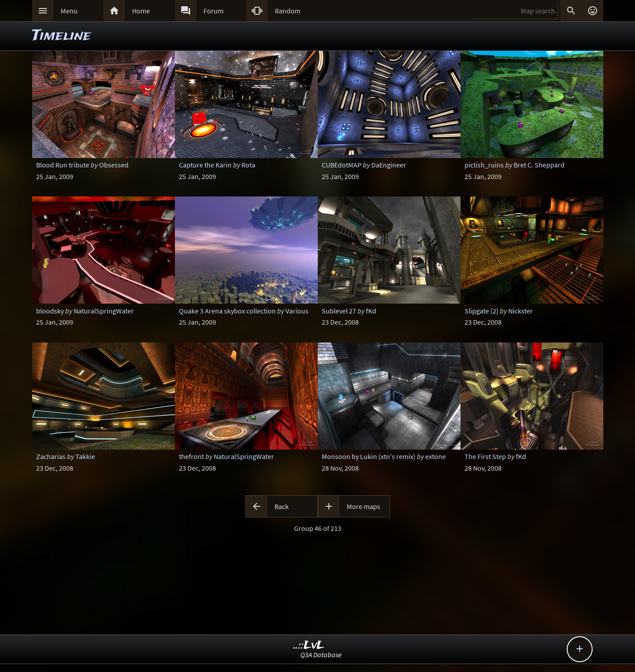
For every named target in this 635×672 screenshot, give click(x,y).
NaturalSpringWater (104, 311)
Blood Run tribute (63, 165)
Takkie (85, 456)
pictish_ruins (484, 165)
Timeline (62, 36)
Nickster (521, 311)
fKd (371, 311)
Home (141, 11)
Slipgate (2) (481, 311)
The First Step (485, 456)
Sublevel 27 (339, 311)
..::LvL (309, 645)
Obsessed (114, 165)
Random (288, 11)
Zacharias (51, 456)
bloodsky (50, 311)
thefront (191, 456)
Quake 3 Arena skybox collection (227, 311)
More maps (363, 506)
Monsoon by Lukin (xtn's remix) (369, 456)
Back (282, 506)
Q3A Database (321, 655)
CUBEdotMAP (342, 165)
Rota (248, 165)
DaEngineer (389, 165)
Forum (214, 11)
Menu (69, 11)
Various (297, 311)
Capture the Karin (205, 165)
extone (436, 456)
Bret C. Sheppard (539, 165)
